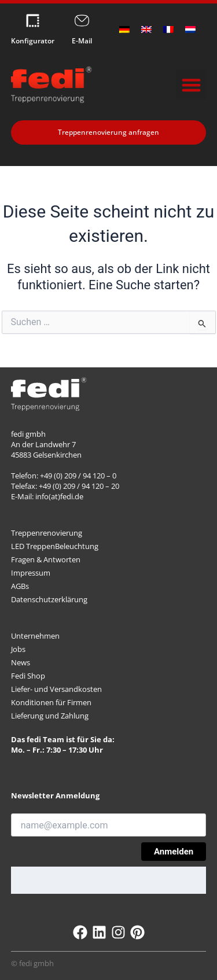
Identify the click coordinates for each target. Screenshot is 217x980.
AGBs (20, 586)
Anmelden (174, 852)
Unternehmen (35, 636)
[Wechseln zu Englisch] (146, 30)
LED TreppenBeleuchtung (55, 546)
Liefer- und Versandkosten (56, 689)
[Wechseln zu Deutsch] (124, 30)
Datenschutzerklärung (49, 599)
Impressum (31, 573)
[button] (191, 85)
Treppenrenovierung (47, 533)
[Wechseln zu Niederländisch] (190, 30)
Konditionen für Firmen (51, 702)
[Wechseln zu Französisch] (168, 30)
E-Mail (82, 41)
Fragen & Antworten (46, 559)
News (21, 662)
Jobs (18, 649)
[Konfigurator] (33, 21)
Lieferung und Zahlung (50, 716)
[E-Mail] (82, 21)
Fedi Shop (28, 676)
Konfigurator (33, 41)
